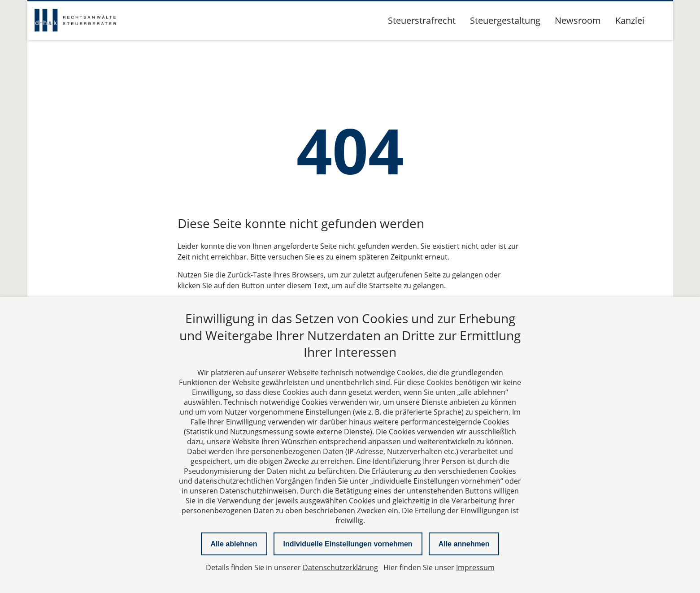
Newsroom (578, 20)
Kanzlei (630, 20)
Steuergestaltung (505, 20)
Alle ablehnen (234, 544)
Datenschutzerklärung (340, 567)
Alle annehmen (464, 544)
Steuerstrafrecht (422, 20)
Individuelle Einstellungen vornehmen (348, 544)
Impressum (475, 567)
